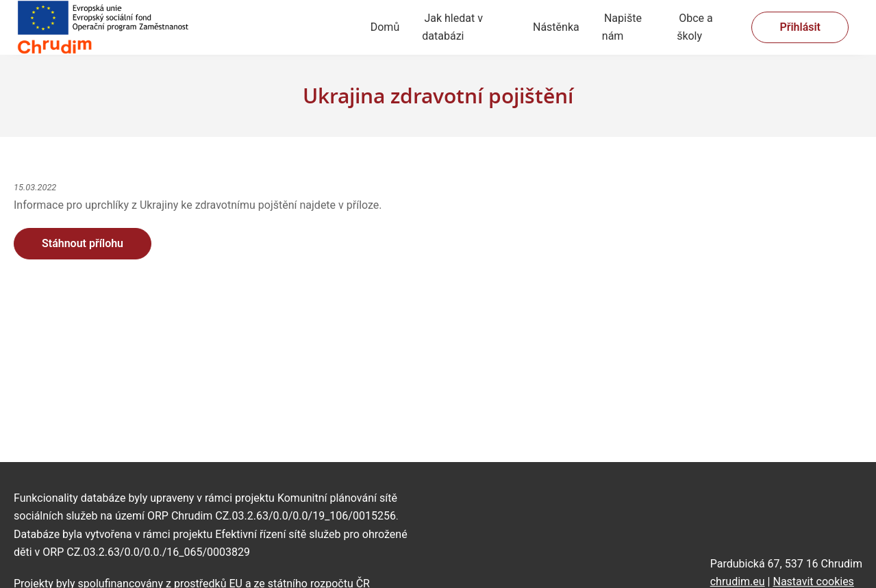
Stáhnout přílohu (83, 243)
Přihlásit (800, 27)
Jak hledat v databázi (452, 27)
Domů (385, 27)
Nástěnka (556, 27)
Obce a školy (695, 27)
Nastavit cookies (813, 581)
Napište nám (622, 27)
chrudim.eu (738, 581)
